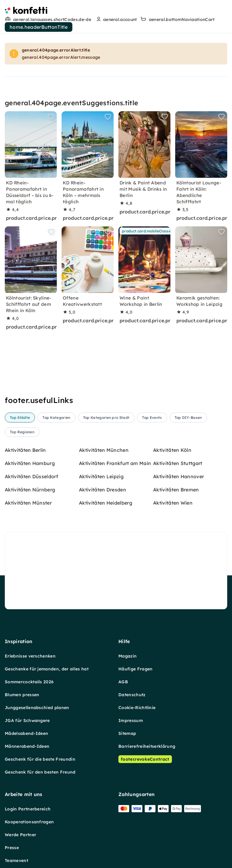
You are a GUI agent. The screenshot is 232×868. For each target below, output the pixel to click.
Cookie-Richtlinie (137, 707)
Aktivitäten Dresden (103, 489)
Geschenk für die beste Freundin (40, 759)
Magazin (128, 656)
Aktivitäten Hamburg (30, 463)
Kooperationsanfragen (29, 822)
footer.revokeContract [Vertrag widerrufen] (145, 759)
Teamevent (16, 860)
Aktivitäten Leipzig (101, 476)
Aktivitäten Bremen (176, 489)
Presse (12, 847)
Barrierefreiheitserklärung (147, 746)
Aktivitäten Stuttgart (178, 463)
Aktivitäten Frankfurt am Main (115, 463)
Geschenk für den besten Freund (40, 772)
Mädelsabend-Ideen (26, 733)
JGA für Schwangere (27, 720)
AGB (123, 682)
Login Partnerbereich (28, 809)
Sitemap (127, 733)
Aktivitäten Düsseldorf (31, 476)
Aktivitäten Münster (28, 503)
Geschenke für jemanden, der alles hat (47, 669)
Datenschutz (132, 694)
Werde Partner (20, 834)
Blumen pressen (22, 694)
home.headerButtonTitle (39, 27)
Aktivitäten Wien (173, 503)
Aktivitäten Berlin (25, 450)
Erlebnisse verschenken (30, 656)
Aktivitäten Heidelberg (106, 503)
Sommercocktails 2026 (29, 682)
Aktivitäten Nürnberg (30, 489)
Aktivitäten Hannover (178, 476)
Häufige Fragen (135, 669)
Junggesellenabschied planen (37, 707)
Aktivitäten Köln (172, 450)
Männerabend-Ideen (27, 746)
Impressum (131, 720)
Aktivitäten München (104, 450)
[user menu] (116, 19)
